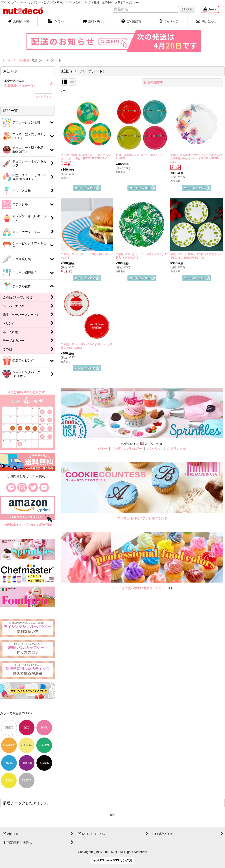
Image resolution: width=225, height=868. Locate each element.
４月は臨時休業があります (27, 392)
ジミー (102, 449)
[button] (94, 22)
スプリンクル (176, 449)
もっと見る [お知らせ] (43, 97)
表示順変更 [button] (153, 83)
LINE (32, 476)
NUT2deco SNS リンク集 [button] (112, 860)
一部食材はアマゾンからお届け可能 (28, 525)
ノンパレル (155, 449)
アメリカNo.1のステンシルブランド (142, 518)
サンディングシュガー (127, 449)
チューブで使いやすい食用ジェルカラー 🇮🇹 (142, 588)
